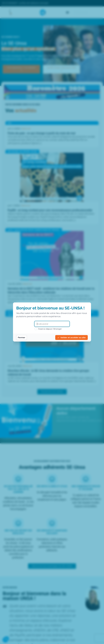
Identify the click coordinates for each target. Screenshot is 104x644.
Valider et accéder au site (71, 338)
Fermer (22, 338)
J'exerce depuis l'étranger (48, 329)
